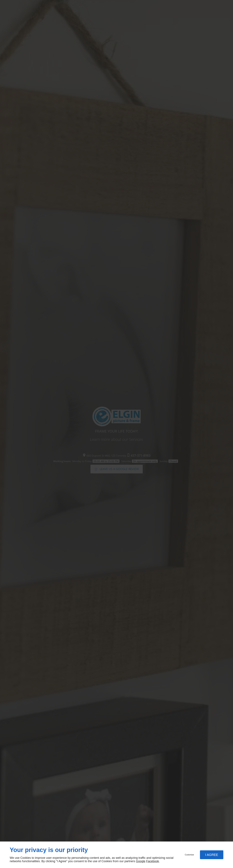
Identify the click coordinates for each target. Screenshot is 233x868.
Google (141, 861)
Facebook (153, 861)
